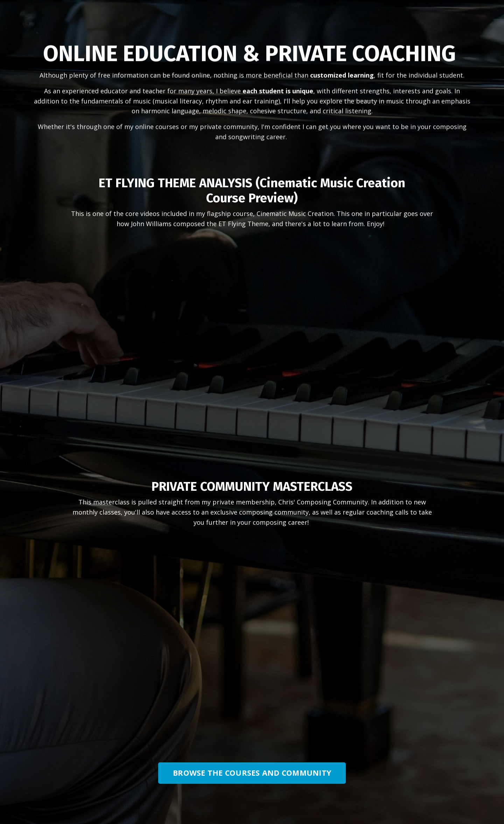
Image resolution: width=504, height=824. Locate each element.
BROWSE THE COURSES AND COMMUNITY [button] (252, 773)
